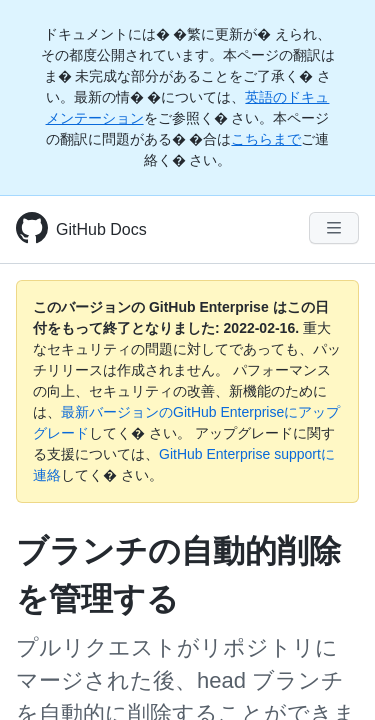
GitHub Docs (101, 229)
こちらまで (266, 139)
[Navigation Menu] (334, 228)
